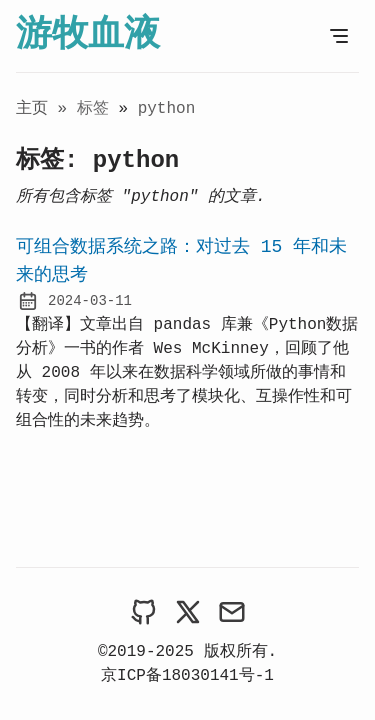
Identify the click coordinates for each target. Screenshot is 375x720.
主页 (32, 109)
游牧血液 (88, 36)
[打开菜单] (339, 36)
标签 (98, 109)
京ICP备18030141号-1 (187, 676)
